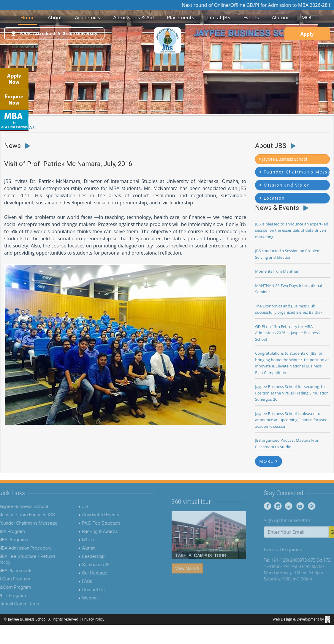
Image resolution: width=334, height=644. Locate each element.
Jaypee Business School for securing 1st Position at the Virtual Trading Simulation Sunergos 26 (292, 393)
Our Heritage (84, 573)
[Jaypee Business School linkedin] (298, 506)
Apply (307, 34)
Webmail (80, 598)
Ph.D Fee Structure (90, 523)
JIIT (75, 506)
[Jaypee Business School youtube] (309, 506)
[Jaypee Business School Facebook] (278, 506)
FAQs (76, 581)
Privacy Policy (93, 619)
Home (29, 17)
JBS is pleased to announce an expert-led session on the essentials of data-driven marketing (292, 230)
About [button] (55, 17)
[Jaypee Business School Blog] (321, 506)
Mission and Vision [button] (285, 185)
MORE (269, 461)
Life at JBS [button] (219, 17)
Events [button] (251, 17)
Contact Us (83, 590)
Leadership (83, 556)
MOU (307, 17)
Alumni (78, 548)
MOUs (77, 540)
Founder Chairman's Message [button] (295, 172)
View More (187, 579)
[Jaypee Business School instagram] (288, 506)
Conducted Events (90, 515)
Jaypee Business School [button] (283, 159)
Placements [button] (181, 17)
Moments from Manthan (277, 271)
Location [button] (272, 198)
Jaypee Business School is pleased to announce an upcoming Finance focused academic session (291, 420)
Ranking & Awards (89, 531)
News (29, 127)
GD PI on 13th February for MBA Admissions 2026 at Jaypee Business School (287, 333)
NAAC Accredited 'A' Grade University (54, 33)
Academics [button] (88, 17)
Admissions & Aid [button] (133, 17)
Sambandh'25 (85, 565)
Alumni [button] (280, 17)
